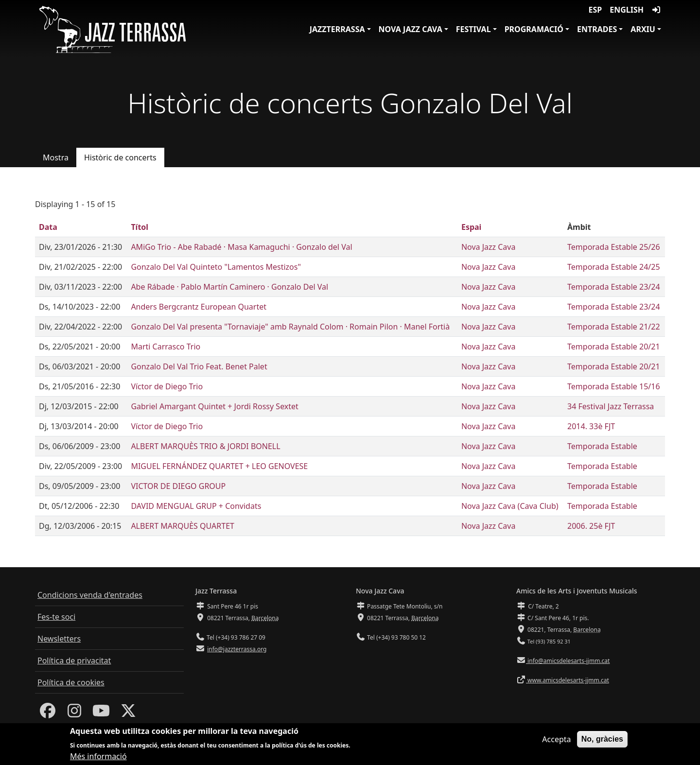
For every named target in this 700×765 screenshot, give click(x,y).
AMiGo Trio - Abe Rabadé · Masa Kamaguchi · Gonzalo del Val (241, 247)
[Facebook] (48, 713)
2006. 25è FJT (591, 526)
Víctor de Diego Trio (167, 386)
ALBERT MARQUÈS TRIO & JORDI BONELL (205, 446)
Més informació (98, 759)
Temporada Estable (602, 446)
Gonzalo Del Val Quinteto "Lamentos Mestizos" (216, 267)
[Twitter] (128, 713)
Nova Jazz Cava (411, 29)
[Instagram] (74, 713)
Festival (473, 29)
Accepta (556, 742)
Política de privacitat (74, 661)
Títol (140, 227)
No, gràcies (602, 742)
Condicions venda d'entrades (90, 595)
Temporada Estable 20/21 (614, 347)
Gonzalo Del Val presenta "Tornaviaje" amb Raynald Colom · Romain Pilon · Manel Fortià (290, 327)
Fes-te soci (56, 617)
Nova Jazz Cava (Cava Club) (510, 506)
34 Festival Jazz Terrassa (611, 406)
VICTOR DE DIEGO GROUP (178, 486)
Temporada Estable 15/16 (614, 386)
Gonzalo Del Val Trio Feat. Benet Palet (199, 366)
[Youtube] (101, 713)
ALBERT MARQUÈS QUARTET (183, 526)
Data (48, 227)
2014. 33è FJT (591, 426)
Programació (534, 29)
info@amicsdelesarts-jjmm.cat (568, 661)
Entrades (597, 29)
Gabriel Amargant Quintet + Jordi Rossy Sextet (214, 406)
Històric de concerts (120, 157)
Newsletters (59, 639)
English (627, 10)
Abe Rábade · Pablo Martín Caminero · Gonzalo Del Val (229, 287)
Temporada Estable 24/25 (614, 267)
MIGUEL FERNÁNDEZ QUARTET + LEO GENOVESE (219, 466)
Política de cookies (71, 682)
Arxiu (643, 29)
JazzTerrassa (337, 29)
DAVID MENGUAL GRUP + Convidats (196, 506)
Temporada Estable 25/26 (614, 247)
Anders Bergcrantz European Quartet (199, 307)
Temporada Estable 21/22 (614, 327)
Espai (471, 227)
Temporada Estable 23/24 (614, 287)
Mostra (56, 157)
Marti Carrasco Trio (166, 347)
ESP (595, 10)
